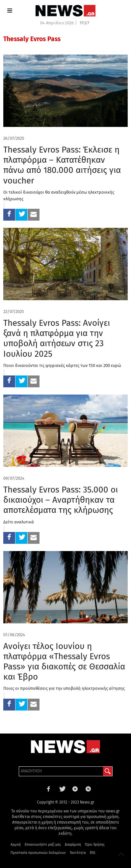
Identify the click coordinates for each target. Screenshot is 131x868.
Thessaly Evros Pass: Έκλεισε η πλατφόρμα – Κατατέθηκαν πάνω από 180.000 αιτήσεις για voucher (62, 165)
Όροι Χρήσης (95, 845)
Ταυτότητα (78, 853)
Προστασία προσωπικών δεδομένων (38, 853)
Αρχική (16, 845)
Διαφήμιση (73, 845)
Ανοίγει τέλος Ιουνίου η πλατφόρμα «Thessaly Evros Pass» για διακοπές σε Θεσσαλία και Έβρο (64, 662)
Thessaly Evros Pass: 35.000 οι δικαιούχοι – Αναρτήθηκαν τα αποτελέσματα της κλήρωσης (61, 500)
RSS (92, 853)
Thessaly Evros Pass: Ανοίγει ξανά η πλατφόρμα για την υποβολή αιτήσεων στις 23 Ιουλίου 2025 (57, 338)
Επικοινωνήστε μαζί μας (43, 845)
